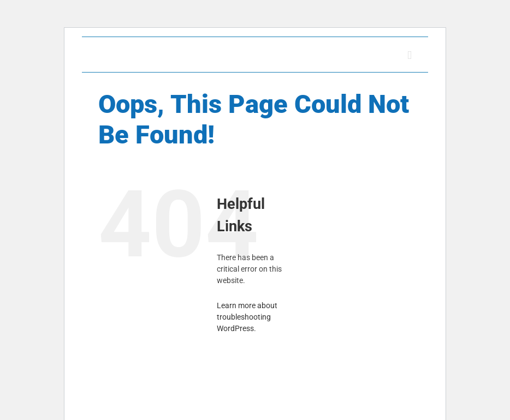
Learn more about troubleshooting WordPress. (247, 317)
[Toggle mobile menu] (410, 55)
